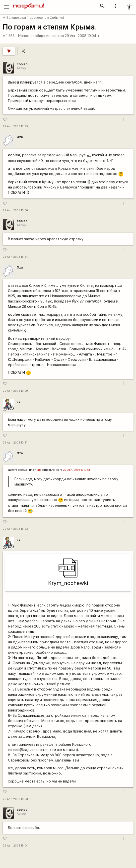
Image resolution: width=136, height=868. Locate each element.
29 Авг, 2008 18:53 (15, 799)
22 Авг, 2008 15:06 (15, 210)
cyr (19, 401)
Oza (20, 137)
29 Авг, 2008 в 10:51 (76, 470)
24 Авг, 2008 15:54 (15, 257)
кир (39, 470)
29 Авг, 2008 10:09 (15, 391)
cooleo (58, 36)
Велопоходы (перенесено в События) (34, 18)
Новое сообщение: (35, 36)
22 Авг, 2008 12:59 (15, 126)
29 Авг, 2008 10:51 (15, 443)
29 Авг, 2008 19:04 (82, 36)
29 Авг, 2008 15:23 (15, 529)
